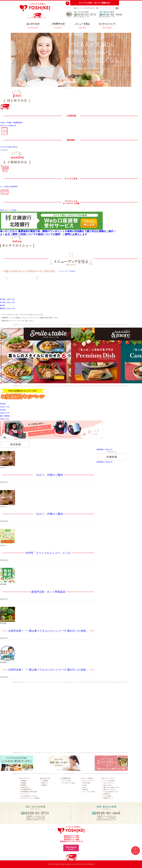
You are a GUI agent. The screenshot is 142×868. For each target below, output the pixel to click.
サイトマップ (79, 8)
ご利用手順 (45, 781)
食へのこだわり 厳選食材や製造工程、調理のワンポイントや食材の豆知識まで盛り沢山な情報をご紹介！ (58, 231)
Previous (9, 60)
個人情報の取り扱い (27, 789)
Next (133, 60)
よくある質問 (107, 796)
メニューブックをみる (67, 271)
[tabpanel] (71, 60)
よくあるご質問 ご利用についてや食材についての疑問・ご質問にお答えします (44, 234)
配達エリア (45, 783)
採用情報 (24, 785)
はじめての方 (33, 26)
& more (85, 785)
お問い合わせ (90, 8)
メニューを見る (83, 26)
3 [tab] (73, 88)
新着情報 (24, 781)
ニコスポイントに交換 (68, 783)
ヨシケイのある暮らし (110, 781)
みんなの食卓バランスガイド (29, 796)
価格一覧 (85, 789)
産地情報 (24, 783)
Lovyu (85, 787)
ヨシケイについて (107, 26)
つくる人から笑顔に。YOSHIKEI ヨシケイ (35, 11)
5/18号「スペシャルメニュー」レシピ (48, 553)
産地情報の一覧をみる (105, 462)
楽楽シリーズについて (110, 789)
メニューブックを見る (89, 792)
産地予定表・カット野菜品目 (48, 592)
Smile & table (87, 783)
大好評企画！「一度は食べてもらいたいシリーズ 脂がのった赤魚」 (48, 631)
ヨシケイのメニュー (88, 781)
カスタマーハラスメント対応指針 (30, 798)
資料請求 (44, 785)
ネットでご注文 (67, 781)
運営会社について (108, 798)
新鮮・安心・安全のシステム (111, 787)
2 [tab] (69, 88)
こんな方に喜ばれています (111, 792)
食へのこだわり (108, 785)
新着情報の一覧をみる (105, 449)
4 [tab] (76, 88)
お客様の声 (107, 794)
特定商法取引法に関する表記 (29, 792)
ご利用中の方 (58, 26)
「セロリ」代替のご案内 (48, 475)
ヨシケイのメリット (109, 783)
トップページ (25, 778)
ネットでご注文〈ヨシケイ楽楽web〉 (95, 3)
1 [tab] (66, 88)
